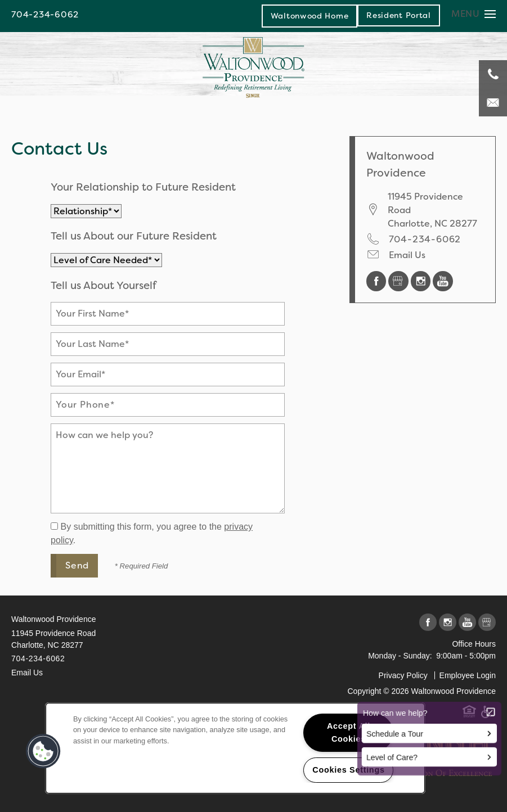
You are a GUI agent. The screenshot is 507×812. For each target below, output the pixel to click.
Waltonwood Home (310, 16)
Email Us (407, 255)
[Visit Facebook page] (378, 280)
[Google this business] (400, 280)
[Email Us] (493, 102)
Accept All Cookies (349, 732)
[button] (399, 15)
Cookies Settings (348, 770)
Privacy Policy (403, 675)
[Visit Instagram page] (422, 280)
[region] (235, 748)
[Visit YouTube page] (443, 280)
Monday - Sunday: (400, 656)
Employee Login (468, 675)
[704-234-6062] (493, 74)
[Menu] (474, 14)
